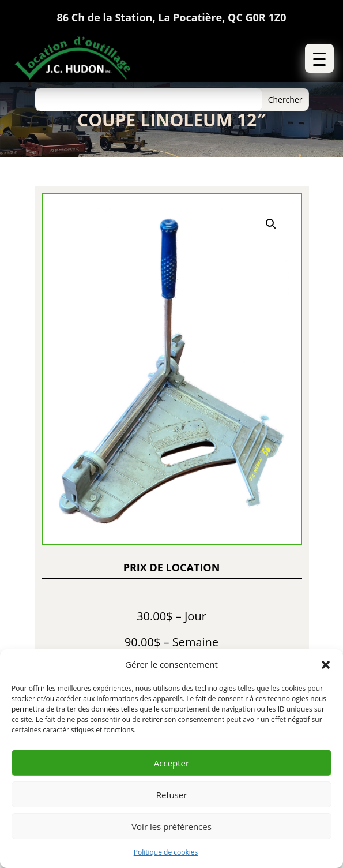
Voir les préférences (171, 826)
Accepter (171, 763)
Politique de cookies (166, 852)
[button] (326, 665)
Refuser (172, 795)
